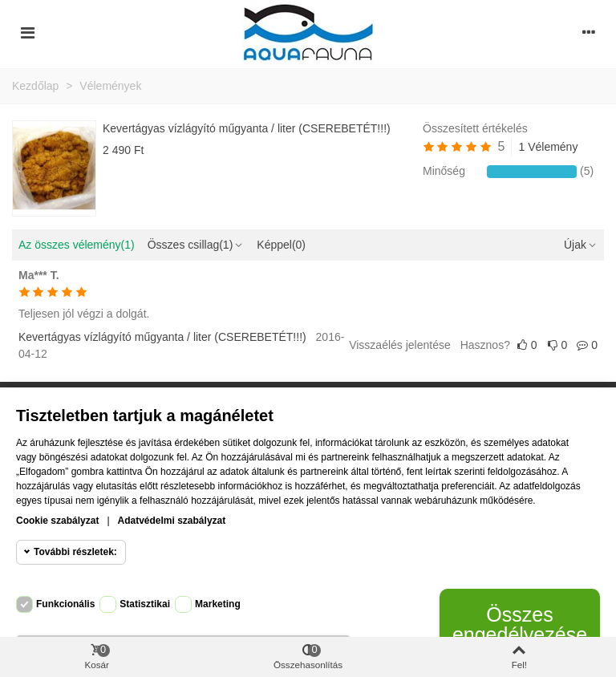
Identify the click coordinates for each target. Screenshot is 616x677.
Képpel (281, 245)
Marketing (218, 604)
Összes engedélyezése (520, 624)
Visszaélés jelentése (400, 345)
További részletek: (75, 552)
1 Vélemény (548, 147)
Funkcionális (65, 604)
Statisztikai (145, 604)
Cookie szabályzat (57, 521)
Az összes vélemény (77, 245)
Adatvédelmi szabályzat (172, 521)
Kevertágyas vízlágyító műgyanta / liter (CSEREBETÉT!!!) (247, 128)
